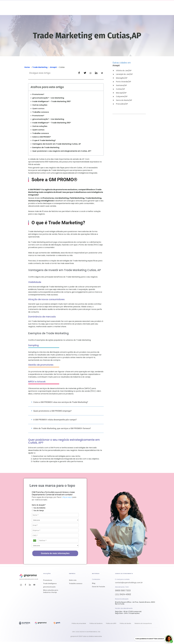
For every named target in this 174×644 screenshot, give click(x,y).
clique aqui (67, 497)
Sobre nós (73, 580)
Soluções (65, 10)
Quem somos (38, 109)
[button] (66, 402)
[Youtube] (34, 585)
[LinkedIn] (30, 585)
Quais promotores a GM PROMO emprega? (52, 411)
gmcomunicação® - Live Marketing (48, 98)
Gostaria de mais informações (55, 553)
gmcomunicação (49, 587)
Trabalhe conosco (41, 112)
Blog (94, 583)
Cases (83, 9)
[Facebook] (25, 585)
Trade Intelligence (50, 584)
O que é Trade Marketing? (44, 140)
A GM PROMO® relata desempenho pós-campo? (55, 420)
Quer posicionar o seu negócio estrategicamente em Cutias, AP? (62, 151)
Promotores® (38, 94)
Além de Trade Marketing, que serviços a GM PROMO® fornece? (62, 428)
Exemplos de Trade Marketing (46, 147)
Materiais (94, 9)
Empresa (108, 9)
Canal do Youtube (98, 587)
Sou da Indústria (39, 508)
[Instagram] (21, 585)
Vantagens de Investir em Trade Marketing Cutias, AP (57, 144)
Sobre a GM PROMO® (42, 137)
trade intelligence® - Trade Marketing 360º (52, 101)
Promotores (48, 580)
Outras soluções (40, 105)
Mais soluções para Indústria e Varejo (51, 591)
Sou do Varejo (38, 511)
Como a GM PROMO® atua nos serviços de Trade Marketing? (61, 402)
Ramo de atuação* (39, 505)
